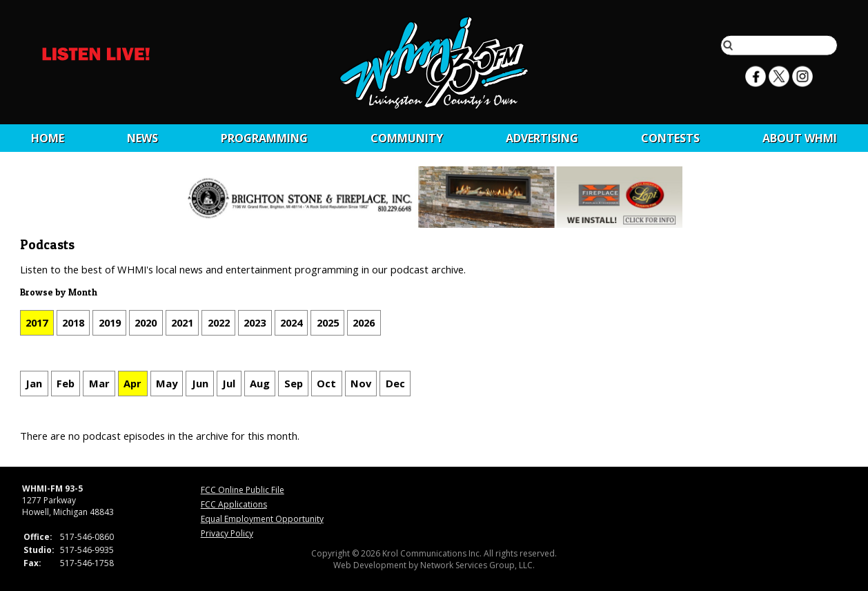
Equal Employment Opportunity (262, 519)
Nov (361, 383)
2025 (328, 322)
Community (407, 138)
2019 (110, 322)
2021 (182, 322)
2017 (37, 322)
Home (48, 138)
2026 (364, 322)
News (142, 138)
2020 (146, 322)
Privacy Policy (227, 533)
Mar (99, 383)
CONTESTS (670, 138)
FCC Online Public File (243, 490)
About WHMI (800, 138)
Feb (66, 383)
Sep (294, 383)
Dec (395, 383)
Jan (34, 383)
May (167, 383)
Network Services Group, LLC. (477, 565)
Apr (132, 383)
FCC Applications (234, 504)
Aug (260, 383)
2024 (291, 322)
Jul (229, 383)
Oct (326, 383)
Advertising (542, 138)
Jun (200, 383)
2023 (255, 322)
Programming (264, 138)
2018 (73, 322)
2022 (219, 322)
